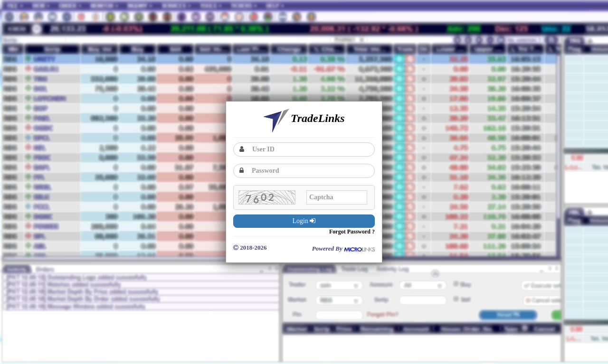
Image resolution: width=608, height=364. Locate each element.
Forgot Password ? (352, 232)
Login (304, 221)
